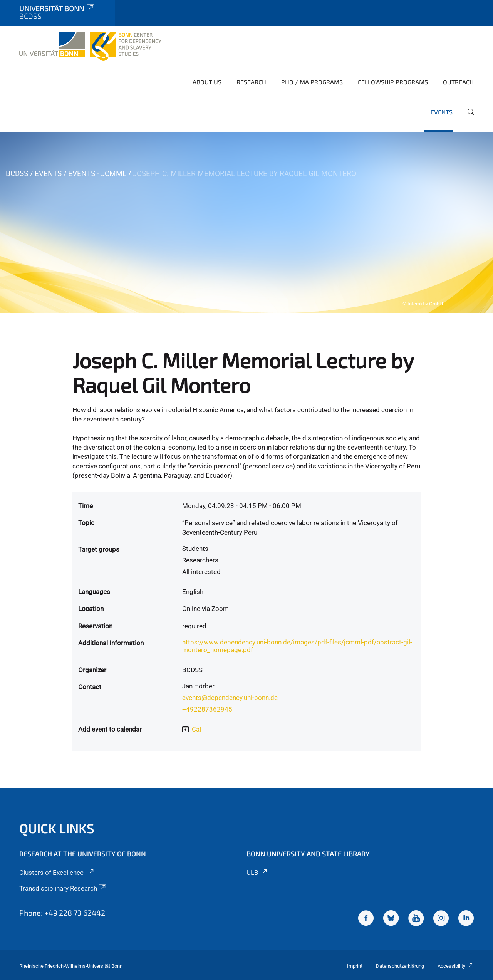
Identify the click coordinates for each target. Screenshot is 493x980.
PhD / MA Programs (312, 82)
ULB (258, 873)
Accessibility (456, 966)
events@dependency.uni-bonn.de (230, 698)
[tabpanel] (246, 223)
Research (251, 82)
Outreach (458, 82)
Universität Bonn (57, 8)
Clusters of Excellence (57, 873)
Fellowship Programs (393, 82)
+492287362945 (207, 709)
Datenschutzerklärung (400, 966)
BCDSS (17, 174)
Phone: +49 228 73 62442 (62, 913)
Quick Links (57, 828)
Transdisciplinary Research (63, 888)
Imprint (355, 966)
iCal (196, 729)
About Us (207, 82)
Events (442, 112)
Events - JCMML (97, 174)
